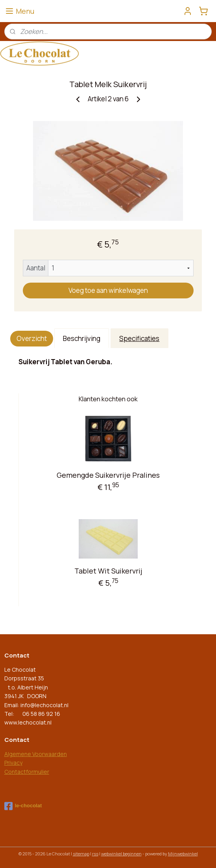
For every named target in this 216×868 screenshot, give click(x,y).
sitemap (81, 854)
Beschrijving (82, 338)
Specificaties (139, 338)
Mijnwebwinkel (183, 854)
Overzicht (32, 338)
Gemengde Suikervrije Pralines (108, 475)
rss (95, 854)
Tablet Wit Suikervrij (108, 571)
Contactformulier (27, 772)
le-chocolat (23, 806)
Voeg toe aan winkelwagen (108, 290)
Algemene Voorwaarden (36, 754)
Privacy (13, 763)
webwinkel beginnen (121, 854)
